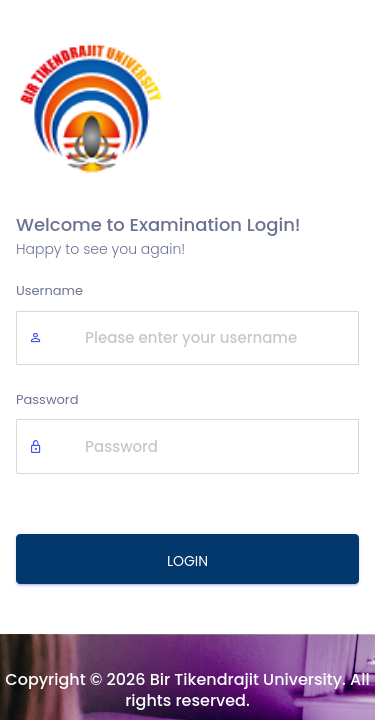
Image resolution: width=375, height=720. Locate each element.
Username (49, 290)
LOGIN (187, 561)
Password (47, 399)
